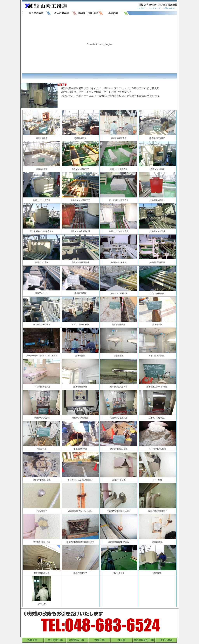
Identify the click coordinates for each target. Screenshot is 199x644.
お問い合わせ (169, 8)
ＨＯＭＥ (142, 8)
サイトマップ (154, 8)
